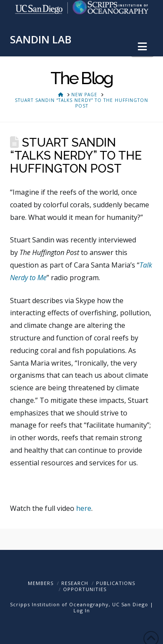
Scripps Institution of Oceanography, (60, 604)
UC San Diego (130, 604)
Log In (82, 610)
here (83, 508)
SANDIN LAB (41, 39)
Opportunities (85, 589)
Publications (116, 583)
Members (41, 583)
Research (75, 583)
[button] (142, 46)
